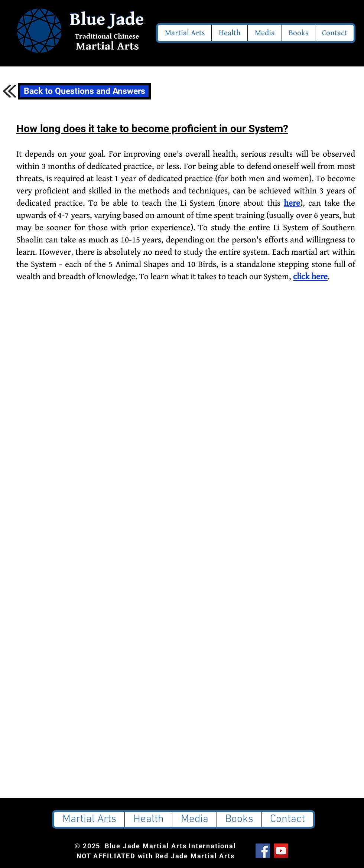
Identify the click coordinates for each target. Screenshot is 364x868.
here (292, 203)
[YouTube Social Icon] (281, 851)
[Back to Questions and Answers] (84, 91)
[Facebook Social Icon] (263, 851)
